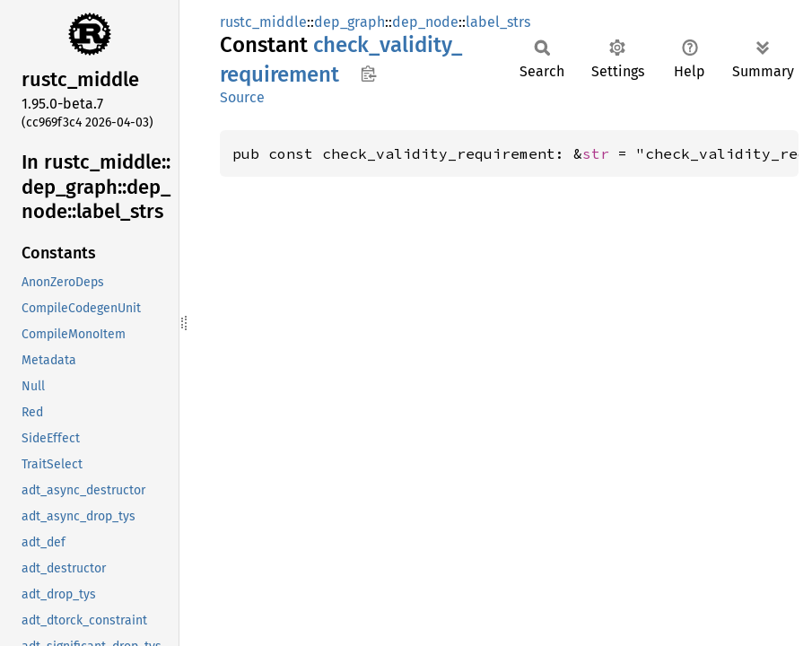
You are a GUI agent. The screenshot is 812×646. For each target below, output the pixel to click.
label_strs (498, 22)
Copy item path (368, 74)
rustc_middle (263, 22)
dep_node (425, 22)
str (596, 153)
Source (242, 97)
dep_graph (349, 22)
